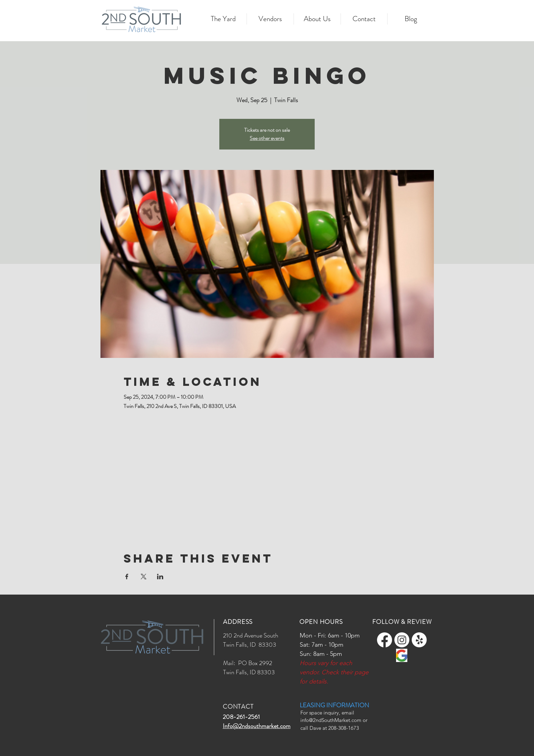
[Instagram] (402, 640)
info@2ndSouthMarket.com (331, 720)
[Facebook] (384, 640)
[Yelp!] (419, 640)
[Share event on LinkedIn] (160, 577)
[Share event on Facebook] (127, 577)
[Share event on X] (144, 577)
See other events (267, 138)
